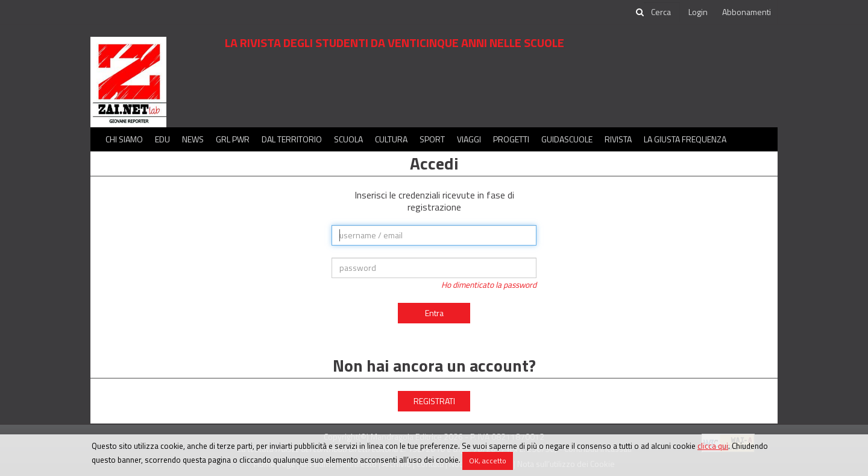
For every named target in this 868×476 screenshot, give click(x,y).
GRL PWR (233, 139)
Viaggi (469, 139)
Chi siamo (124, 139)
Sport (432, 139)
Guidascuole (567, 139)
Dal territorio (292, 139)
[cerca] (662, 12)
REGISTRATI (434, 401)
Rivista (618, 139)
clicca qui (713, 446)
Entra (434, 313)
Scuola (348, 139)
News (193, 139)
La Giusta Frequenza (685, 139)
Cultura (391, 139)
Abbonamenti (747, 12)
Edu (162, 139)
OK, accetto (488, 461)
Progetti (511, 139)
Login (698, 12)
